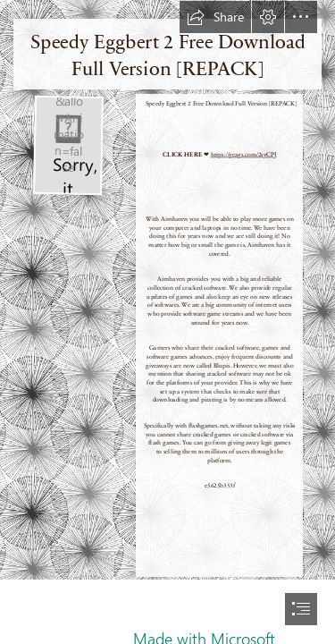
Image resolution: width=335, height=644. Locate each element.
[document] (167, 322)
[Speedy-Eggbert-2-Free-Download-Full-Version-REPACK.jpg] (67, 145)
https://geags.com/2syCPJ (243, 155)
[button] (215, 17)
